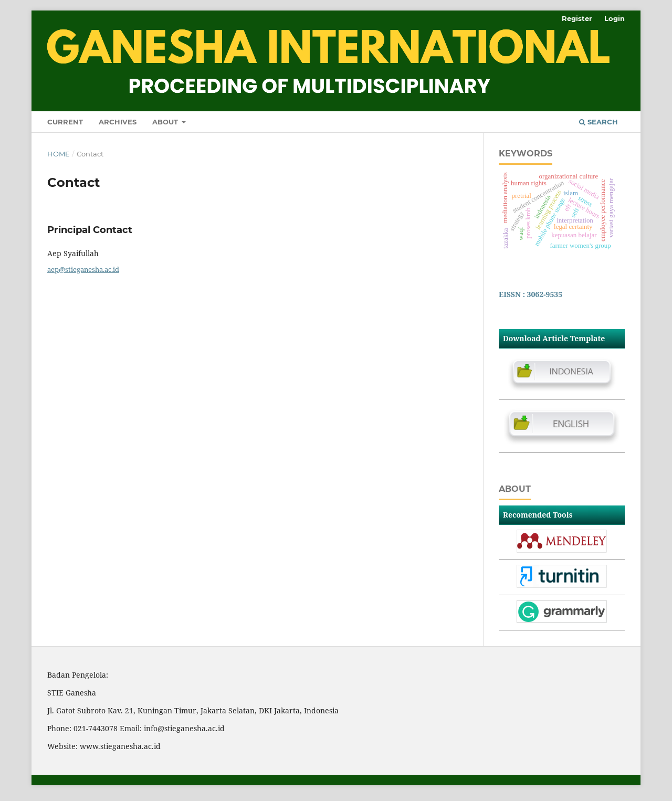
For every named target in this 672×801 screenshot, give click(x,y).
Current (65, 122)
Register (577, 18)
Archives (118, 122)
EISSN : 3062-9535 (531, 294)
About (166, 122)
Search (598, 122)
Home (59, 154)
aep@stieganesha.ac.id (83, 269)
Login (615, 18)
